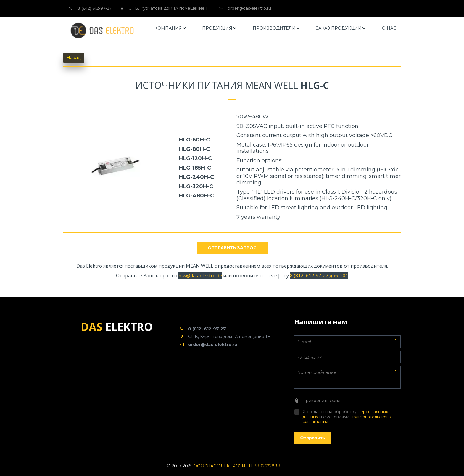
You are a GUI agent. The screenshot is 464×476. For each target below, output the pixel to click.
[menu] (275, 28)
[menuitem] (171, 28)
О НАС (389, 28)
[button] (171, 28)
